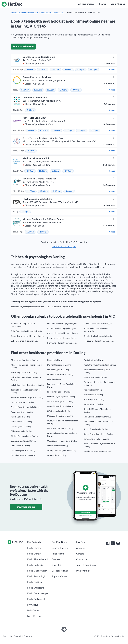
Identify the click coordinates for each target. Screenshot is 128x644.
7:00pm (30, 110)
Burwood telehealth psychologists (62, 338)
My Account (33, 605)
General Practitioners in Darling (61, 406)
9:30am (31, 151)
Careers (80, 554)
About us (81, 548)
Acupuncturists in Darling (22, 412)
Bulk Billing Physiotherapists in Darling (27, 385)
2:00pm (55, 70)
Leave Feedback (35, 616)
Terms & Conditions (86, 565)
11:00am (25, 90)
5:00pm (94, 70)
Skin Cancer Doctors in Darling (97, 417)
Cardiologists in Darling (21, 427)
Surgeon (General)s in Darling (96, 439)
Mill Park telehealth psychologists (62, 329)
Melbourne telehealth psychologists (99, 341)
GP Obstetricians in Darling (59, 411)
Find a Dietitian (35, 582)
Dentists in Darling (55, 360)
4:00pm (81, 70)
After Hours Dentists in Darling (24, 360)
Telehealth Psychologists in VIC (52, 12)
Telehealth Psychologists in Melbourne (27, 307)
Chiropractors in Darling (21, 431)
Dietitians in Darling (56, 379)
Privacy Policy (83, 571)
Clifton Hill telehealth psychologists (62, 333)
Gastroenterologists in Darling (60, 402)
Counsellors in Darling (20, 446)
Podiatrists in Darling (93, 390)
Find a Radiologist (36, 599)
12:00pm (38, 90)
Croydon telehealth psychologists (98, 324)
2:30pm (43, 232)
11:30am (43, 171)
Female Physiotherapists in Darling (26, 407)
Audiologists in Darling (21, 417)
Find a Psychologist (37, 576)
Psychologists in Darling (94, 400)
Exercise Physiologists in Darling (61, 397)
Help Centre (33, 611)
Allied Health (58, 554)
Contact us (82, 559)
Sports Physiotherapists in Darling (98, 434)
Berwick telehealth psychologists (98, 336)
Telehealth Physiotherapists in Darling (27, 398)
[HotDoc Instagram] (118, 543)
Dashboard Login (60, 571)
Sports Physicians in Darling (96, 429)
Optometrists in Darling (57, 446)
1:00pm (51, 90)
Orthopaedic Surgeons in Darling (61, 451)
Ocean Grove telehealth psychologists (27, 336)
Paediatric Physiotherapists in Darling (100, 365)
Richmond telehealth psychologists (62, 343)
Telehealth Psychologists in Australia (24, 12)
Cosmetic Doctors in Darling (23, 441)
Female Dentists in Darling (22, 402)
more (112, 70)
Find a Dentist (34, 554)
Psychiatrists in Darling (93, 395)
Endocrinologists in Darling (59, 392)
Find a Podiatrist (35, 565)
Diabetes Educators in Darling (60, 375)
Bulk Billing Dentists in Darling (24, 373)
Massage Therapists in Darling (60, 416)
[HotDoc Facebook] (108, 543)
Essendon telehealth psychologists (62, 324)
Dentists (56, 559)
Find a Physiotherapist (38, 559)
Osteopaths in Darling (57, 455)
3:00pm (68, 70)
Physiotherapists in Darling (95, 377)
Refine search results (23, 47)
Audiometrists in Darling (21, 422)
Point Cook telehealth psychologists (26, 331)
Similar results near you (64, 247)
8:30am (30, 171)
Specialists (57, 565)
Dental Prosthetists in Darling (24, 455)
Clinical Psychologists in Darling (24, 436)
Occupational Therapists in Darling (62, 441)
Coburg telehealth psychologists (25, 341)
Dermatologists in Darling (58, 370)
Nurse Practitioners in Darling (60, 429)
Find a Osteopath (36, 588)
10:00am (44, 131)
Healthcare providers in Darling (97, 452)
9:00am (43, 70)
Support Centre (59, 576)
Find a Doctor (34, 548)
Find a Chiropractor (37, 571)
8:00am (30, 70)
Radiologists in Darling (93, 404)
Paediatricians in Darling (94, 360)
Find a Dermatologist (38, 594)
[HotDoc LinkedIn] (113, 543)
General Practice (60, 548)
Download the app (26, 507)
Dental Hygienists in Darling (23, 451)
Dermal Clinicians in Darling (59, 365)
